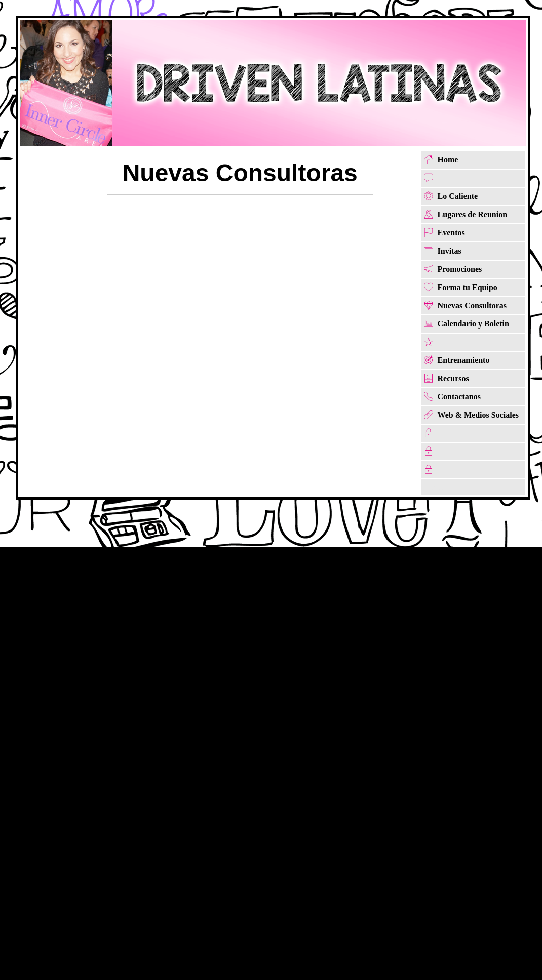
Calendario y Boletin (473, 324)
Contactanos (459, 397)
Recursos (453, 378)
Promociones (460, 269)
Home (448, 160)
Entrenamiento (464, 360)
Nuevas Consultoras (472, 305)
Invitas (450, 251)
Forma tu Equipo (468, 287)
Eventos (451, 233)
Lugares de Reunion (473, 214)
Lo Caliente (458, 196)
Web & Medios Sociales (478, 415)
